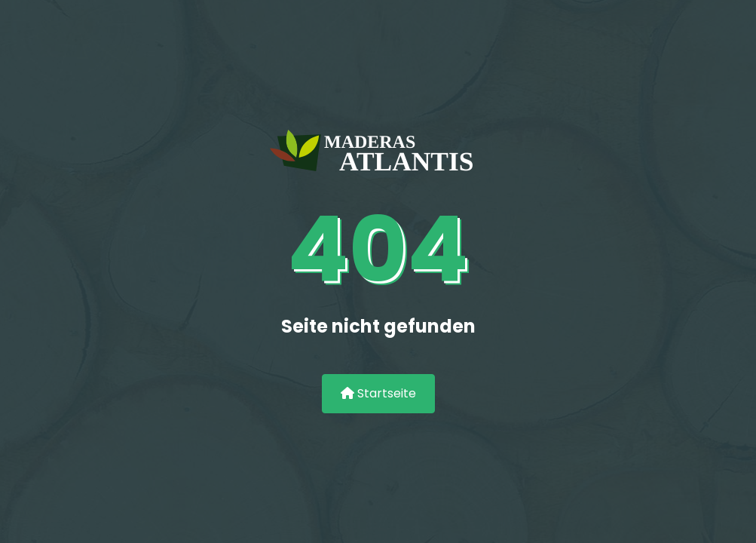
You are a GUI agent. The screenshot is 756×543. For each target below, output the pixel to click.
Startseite (378, 393)
